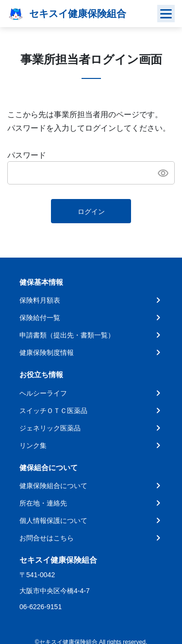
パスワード (27, 155)
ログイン (91, 212)
